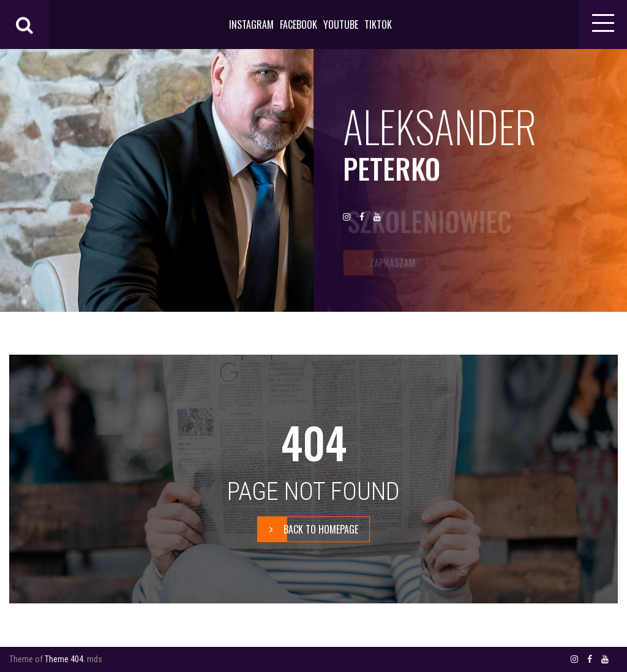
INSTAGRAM (251, 25)
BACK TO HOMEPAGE (308, 529)
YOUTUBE (341, 25)
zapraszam (380, 263)
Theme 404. (65, 659)
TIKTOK (378, 25)
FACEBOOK (298, 25)
